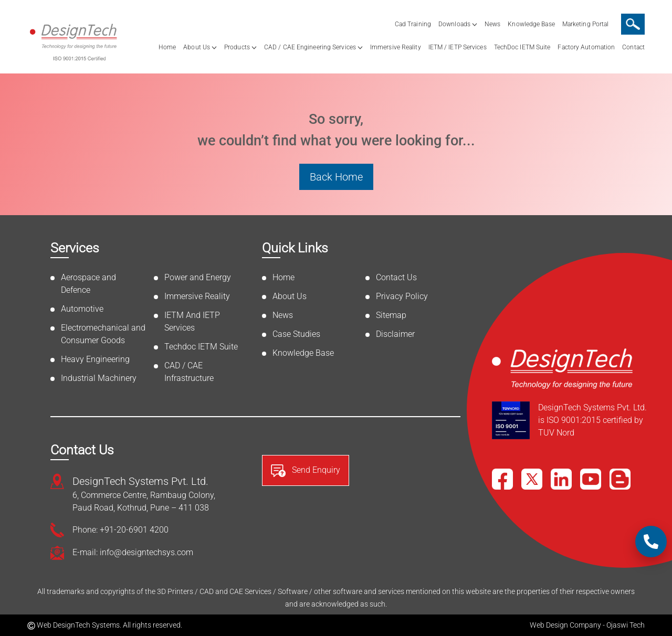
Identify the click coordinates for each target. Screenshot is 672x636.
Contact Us (396, 277)
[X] (532, 479)
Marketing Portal (586, 24)
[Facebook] (502, 479)
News (492, 24)
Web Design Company (565, 625)
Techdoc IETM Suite (201, 347)
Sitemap (391, 315)
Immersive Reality (396, 47)
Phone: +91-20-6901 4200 (120, 530)
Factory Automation (586, 47)
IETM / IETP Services (458, 47)
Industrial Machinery (99, 378)
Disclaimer (395, 334)
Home (167, 47)
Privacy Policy (402, 296)
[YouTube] (591, 479)
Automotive (82, 309)
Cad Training (413, 24)
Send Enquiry (306, 471)
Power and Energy (198, 277)
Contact (633, 47)
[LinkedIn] (561, 479)
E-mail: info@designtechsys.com (133, 552)
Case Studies (296, 334)
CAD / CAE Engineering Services (310, 47)
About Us (197, 47)
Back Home (336, 177)
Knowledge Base (531, 24)
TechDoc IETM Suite (522, 47)
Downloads (454, 24)
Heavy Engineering (95, 359)
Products (237, 47)
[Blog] (620, 479)
